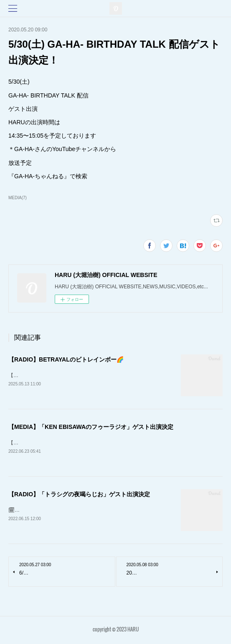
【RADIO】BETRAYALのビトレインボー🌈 (66, 359)
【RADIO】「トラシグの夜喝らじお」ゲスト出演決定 (79, 495)
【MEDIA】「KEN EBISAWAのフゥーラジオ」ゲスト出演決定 (91, 427)
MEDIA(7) (18, 198)
